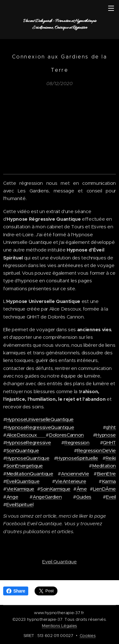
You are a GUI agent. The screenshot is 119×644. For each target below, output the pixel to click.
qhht (111, 427)
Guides (84, 496)
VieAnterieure (70, 481)
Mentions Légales (60, 626)
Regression (77, 443)
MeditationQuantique (30, 473)
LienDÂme (104, 489)
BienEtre (106, 473)
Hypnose (106, 435)
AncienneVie (75, 473)
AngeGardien (47, 496)
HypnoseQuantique (28, 458)
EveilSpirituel (20, 504)
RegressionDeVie (96, 450)
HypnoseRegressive (29, 443)
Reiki (111, 458)
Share (16, 591)
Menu (111, 8)
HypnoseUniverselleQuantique (40, 419)
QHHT (109, 443)
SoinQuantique (23, 450)
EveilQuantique (23, 481)
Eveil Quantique (59, 562)
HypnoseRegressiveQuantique (40, 427)
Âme (82, 489)
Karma (109, 481)
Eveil (111, 496)
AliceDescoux (26, 435)
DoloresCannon (66, 435)
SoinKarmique (55, 489)
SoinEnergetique (25, 466)
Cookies (88, 636)
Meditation (104, 466)
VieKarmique (20, 489)
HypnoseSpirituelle (77, 458)
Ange (12, 496)
